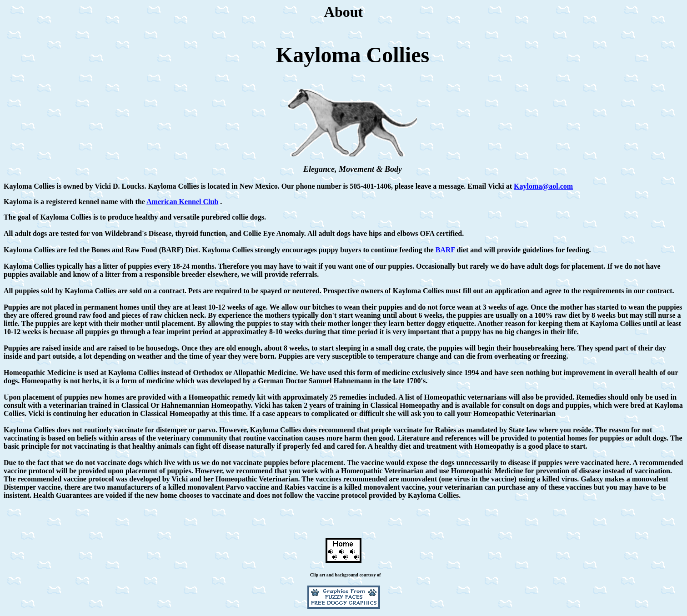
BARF (445, 250)
